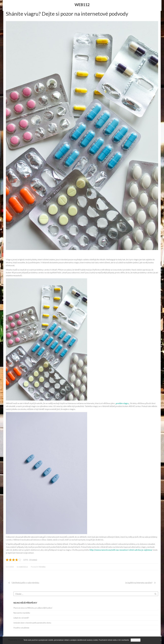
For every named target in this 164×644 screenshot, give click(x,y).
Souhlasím (135, 640)
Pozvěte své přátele (21, 628)
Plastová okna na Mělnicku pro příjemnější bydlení (33, 608)
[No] (161, 640)
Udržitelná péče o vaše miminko (25, 583)
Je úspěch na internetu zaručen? (139, 583)
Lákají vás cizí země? (21, 618)
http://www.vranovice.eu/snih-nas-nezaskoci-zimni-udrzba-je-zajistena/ (121, 550)
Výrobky (42, 567)
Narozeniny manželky (22, 613)
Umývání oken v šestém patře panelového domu (32, 623)
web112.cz (23, 567)
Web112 (82, 5)
